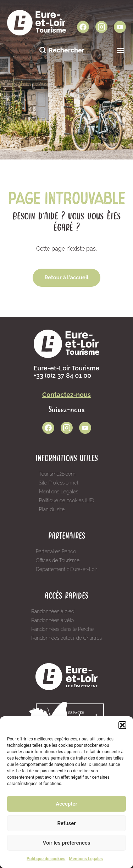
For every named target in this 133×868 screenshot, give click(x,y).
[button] (122, 725)
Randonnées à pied (53, 611)
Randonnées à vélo (52, 620)
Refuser (66, 823)
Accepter (66, 804)
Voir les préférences (67, 843)
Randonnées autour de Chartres (66, 638)
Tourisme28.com (57, 474)
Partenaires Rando (56, 551)
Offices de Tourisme (58, 560)
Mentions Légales (86, 859)
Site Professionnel (59, 483)
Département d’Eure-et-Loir (66, 569)
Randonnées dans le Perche (62, 629)
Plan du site (52, 509)
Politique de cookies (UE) (67, 500)
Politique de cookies (46, 859)
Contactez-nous (66, 395)
